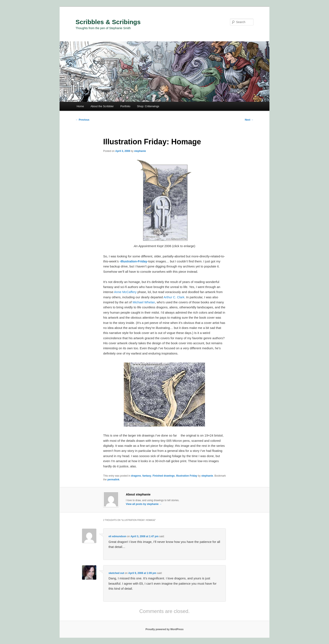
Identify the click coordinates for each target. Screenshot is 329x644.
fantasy (147, 476)
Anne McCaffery (125, 292)
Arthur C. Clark (174, 297)
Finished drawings (164, 476)
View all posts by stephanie (144, 504)
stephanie (140, 151)
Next (249, 120)
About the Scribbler (102, 106)
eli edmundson (117, 536)
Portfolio (125, 106)
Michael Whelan (144, 302)
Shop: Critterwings (148, 106)
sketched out (116, 573)
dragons (136, 476)
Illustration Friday (187, 476)
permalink (113, 480)
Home (80, 106)
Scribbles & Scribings (108, 22)
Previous (82, 120)
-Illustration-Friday (133, 261)
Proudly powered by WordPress (164, 629)
